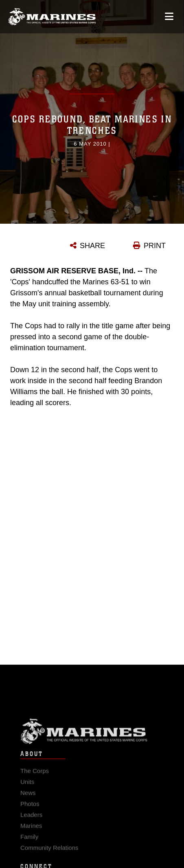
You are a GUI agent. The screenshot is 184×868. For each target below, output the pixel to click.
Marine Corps (92, 735)
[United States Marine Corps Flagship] (52, 17)
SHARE (92, 246)
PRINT (155, 246)
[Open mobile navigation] (169, 16)
